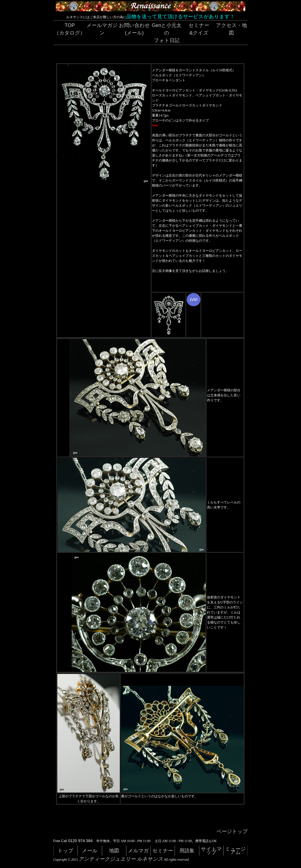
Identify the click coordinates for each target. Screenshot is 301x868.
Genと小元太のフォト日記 (167, 33)
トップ (66, 851)
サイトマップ (211, 851)
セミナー (163, 851)
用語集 (187, 851)
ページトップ (232, 831)
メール (90, 851)
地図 (114, 851)
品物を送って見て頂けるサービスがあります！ (181, 16)
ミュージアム (235, 851)
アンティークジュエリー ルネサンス (121, 859)
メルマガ (138, 851)
